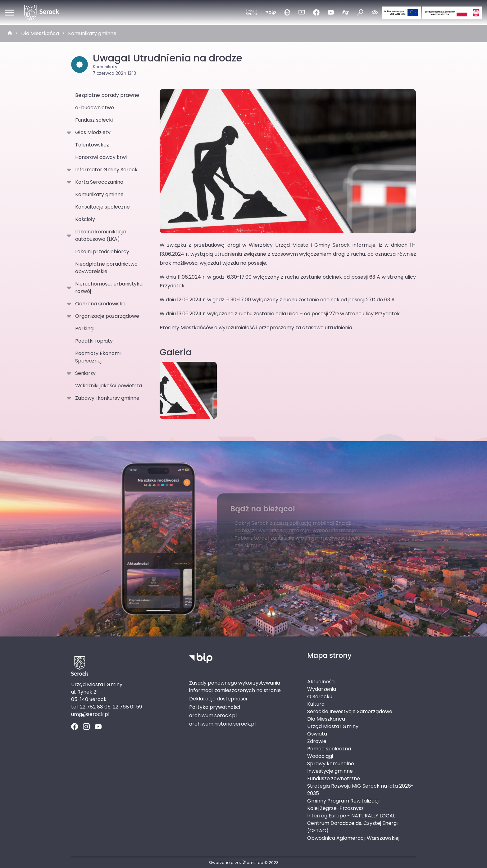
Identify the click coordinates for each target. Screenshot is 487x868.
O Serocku (320, 697)
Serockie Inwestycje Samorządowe (350, 711)
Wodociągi (320, 756)
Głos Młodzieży (92, 133)
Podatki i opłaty (94, 341)
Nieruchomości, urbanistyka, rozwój (108, 288)
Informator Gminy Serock (105, 170)
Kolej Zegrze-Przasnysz (335, 808)
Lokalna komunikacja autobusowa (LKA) (99, 235)
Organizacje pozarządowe (106, 316)
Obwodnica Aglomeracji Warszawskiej (353, 838)
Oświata (317, 734)
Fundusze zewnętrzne (334, 778)
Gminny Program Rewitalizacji (343, 801)
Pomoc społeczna (329, 749)
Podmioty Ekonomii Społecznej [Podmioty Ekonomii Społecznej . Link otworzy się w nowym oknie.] (98, 357)
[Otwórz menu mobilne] (10, 12)
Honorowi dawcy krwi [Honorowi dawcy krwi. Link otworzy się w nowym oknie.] (101, 157)
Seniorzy (84, 373)
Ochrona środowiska (99, 304)
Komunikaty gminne (92, 33)
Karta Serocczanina (98, 182)
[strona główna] (10, 34)
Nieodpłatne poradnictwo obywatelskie (106, 268)
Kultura (316, 704)
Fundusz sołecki (94, 120)
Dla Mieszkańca (40, 33)
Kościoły (85, 219)
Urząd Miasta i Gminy (333, 726)
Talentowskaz (92, 145)
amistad (253, 863)
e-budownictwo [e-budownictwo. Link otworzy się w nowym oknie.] (95, 108)
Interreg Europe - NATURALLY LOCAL (351, 816)
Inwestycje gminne (330, 771)
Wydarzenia (322, 689)
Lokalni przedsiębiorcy (102, 252)
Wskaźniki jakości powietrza (109, 386)
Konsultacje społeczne (102, 207)
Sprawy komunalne (331, 764)
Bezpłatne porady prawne (107, 95)
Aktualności (321, 682)
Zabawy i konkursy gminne (106, 398)
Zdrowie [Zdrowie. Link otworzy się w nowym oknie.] (317, 741)
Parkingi (85, 328)
